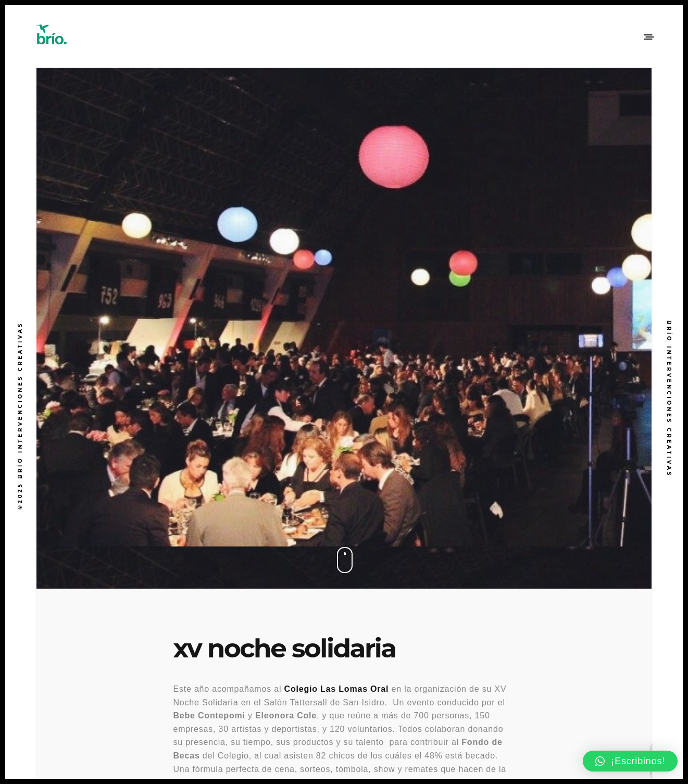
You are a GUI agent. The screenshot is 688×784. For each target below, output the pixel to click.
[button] (630, 761)
